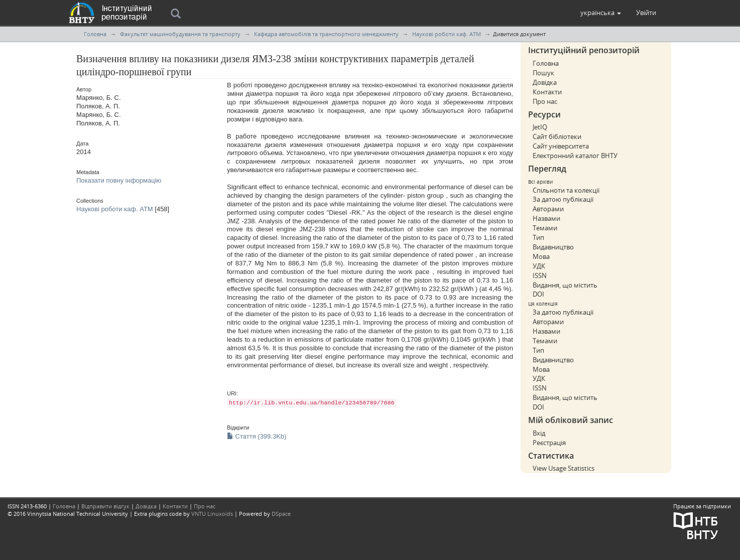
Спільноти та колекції (566, 190)
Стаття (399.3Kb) (257, 436)
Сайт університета (561, 146)
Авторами (548, 209)
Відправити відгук (105, 506)
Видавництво (553, 247)
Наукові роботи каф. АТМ (447, 34)
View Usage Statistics (564, 468)
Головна (95, 34)
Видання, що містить (565, 285)
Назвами (546, 218)
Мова (541, 256)
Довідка (545, 82)
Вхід (539, 433)
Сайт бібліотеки (557, 136)
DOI (538, 294)
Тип (538, 237)
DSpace (281, 514)
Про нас (545, 101)
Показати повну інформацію (119, 180)
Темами (545, 228)
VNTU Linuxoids (212, 514)
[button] (601, 13)
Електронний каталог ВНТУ (575, 156)
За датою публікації (563, 199)
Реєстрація (549, 443)
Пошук (543, 73)
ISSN (540, 275)
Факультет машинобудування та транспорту (180, 34)
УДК (539, 266)
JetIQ (540, 127)
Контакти (547, 92)
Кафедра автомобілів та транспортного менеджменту (326, 34)
